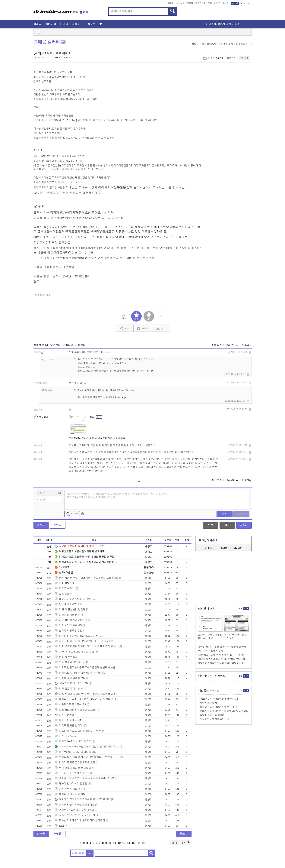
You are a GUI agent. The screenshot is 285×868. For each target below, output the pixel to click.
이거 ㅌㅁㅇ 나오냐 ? (68, 789)
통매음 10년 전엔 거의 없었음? (74, 741)
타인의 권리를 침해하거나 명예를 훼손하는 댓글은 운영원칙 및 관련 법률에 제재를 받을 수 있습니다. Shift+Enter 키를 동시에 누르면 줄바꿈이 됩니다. (117, 496)
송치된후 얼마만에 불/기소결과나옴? (77, 636)
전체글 (41, 525)
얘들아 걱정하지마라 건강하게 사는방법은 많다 (83, 799)
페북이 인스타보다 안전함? (72, 784)
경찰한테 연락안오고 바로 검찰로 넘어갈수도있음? (85, 778)
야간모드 (246, 3)
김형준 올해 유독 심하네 (212, 715)
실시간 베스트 (207, 609)
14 (128, 843)
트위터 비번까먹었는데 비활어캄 (75, 805)
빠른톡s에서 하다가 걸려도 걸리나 (76, 752)
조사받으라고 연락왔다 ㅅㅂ (72, 773)
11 (115, 843)
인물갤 (190, 3)
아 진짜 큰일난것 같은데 (70, 609)
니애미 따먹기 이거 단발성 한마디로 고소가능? (82, 641)
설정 (194, 44)
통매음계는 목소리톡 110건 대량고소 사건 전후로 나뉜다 (87, 699)
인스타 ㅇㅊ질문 (66, 736)
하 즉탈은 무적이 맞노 (69, 689)
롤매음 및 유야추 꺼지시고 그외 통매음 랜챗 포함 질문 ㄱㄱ (87, 757)
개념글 (58, 525)
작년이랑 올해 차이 (210, 703)
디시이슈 (220, 676)
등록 (224, 514)
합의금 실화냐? (65, 588)
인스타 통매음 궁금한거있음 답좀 (75, 762)
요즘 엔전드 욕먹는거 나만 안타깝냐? (219, 707)
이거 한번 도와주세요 (68, 625)
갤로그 (198, 3)
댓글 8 (244, 58)
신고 (161, 328)
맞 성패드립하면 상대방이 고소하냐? (77, 710)
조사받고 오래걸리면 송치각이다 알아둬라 (80, 820)
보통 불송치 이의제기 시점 (71, 662)
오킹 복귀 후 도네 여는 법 (211, 651)
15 (133, 843)
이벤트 (217, 3)
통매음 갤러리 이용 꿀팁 (70, 794)
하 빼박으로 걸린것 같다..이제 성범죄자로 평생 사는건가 (87, 646)
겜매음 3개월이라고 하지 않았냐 (74, 810)
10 (110, 843)
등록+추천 (241, 514)
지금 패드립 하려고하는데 (71, 620)
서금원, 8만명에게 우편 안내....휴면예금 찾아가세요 (97, 438)
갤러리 (171, 3)
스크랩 (205, 58)
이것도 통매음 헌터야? (69, 725)
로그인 (235, 3)
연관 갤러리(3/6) (209, 44)
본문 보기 (217, 345)
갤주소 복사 (227, 44)
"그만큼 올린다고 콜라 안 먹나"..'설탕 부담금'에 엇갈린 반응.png (223, 659)
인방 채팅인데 (65, 583)
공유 (124, 328)
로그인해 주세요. (209, 540)
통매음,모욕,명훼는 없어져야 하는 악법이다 (81, 673)
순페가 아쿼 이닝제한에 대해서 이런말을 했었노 (224, 711)
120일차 (61, 826)
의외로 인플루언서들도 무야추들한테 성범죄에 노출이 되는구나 (87, 667)
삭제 (250, 352)
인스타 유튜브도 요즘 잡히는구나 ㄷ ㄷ (78, 731)
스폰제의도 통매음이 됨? (70, 704)
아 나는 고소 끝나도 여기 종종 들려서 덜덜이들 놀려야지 (87, 694)
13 (124, 843)
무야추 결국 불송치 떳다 (70, 678)
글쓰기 (244, 525)
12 (119, 843)
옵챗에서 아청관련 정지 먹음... (74, 599)
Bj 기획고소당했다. (67, 604)
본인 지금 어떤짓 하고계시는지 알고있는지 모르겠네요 (87, 578)
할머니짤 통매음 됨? (68, 720)
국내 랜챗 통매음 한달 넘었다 (73, 768)
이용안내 (241, 44)
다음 (139, 843)
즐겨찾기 (209, 548)
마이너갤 (180, 3)
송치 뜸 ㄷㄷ (64, 657)
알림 (238, 548)
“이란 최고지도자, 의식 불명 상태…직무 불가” (221, 655)
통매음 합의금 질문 (67, 615)
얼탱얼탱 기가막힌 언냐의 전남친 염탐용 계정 (221, 663)
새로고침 (247, 345)
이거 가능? (63, 715)
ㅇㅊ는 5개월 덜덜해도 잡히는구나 (76, 815)
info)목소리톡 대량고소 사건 (72, 683)
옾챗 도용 (62, 594)
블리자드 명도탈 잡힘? (69, 631)
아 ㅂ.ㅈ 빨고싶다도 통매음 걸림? (75, 652)
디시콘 (226, 3)
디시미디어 (205, 676)
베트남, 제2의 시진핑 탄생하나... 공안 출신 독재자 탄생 (223, 647)
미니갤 (64, 24)
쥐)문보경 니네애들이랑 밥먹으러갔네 (219, 699)
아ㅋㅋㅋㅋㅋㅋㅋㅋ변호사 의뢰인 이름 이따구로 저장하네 (87, 747)
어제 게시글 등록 (223, 24)
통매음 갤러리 (50, 42)
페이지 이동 (181, 843)
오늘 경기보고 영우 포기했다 (214, 719)
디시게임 (208, 3)
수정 (211, 525)
